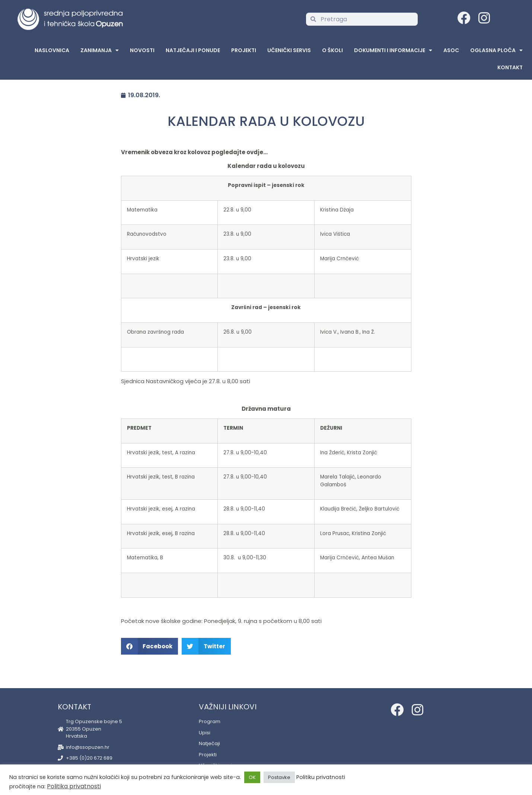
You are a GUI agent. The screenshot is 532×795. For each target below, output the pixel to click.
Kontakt (510, 67)
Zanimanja (100, 50)
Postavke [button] (279, 777)
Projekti (244, 50)
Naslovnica (52, 50)
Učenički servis (289, 50)
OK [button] (252, 777)
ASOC (451, 50)
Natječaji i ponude (193, 50)
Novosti (142, 50)
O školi (332, 50)
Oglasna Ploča (496, 50)
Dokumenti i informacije (393, 50)
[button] (150, 646)
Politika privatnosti (74, 786)
